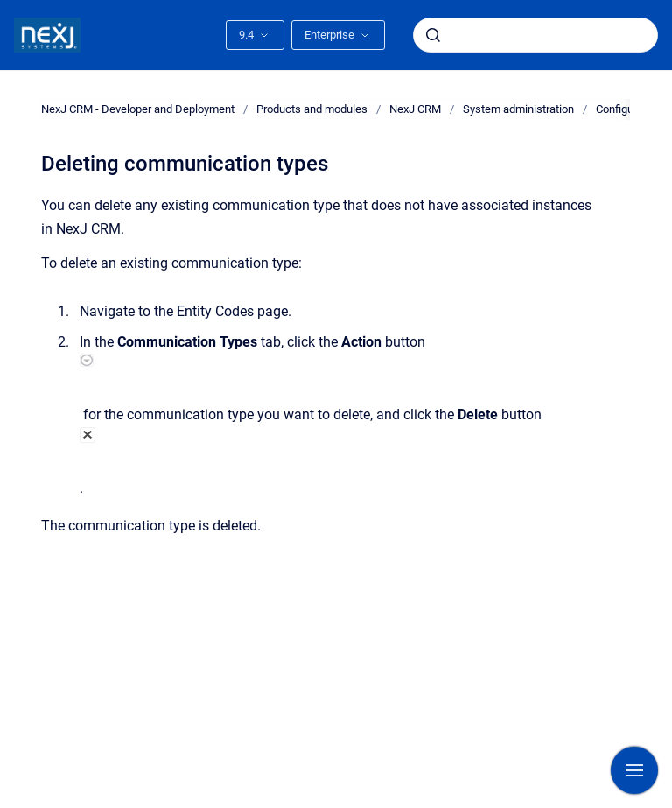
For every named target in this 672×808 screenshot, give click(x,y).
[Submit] (433, 35)
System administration (518, 109)
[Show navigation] (634, 770)
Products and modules (312, 109)
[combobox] (535, 35)
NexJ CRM (415, 109)
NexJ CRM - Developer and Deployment (138, 109)
